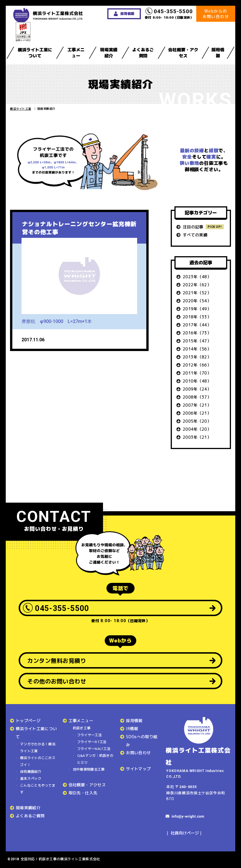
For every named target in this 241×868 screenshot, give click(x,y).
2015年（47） (197, 341)
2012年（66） (197, 365)
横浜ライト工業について (35, 53)
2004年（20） (197, 429)
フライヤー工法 (90, 735)
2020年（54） (197, 301)
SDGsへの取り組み (142, 741)
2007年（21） (197, 405)
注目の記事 (193, 227)
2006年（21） (197, 413)
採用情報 (218, 53)
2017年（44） (197, 325)
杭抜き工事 (82, 728)
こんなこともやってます (38, 789)
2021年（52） (197, 293)
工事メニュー (76, 53)
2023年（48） (197, 277)
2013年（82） (197, 357)
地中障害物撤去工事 (89, 769)
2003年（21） (197, 437)
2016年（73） (197, 333)
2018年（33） (197, 317)
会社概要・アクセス (183, 53)
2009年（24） (197, 389)
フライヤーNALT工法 (94, 749)
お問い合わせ (138, 753)
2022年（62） (197, 285)
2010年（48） (197, 381)
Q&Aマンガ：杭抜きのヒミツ (95, 759)
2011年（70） (197, 373)
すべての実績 (195, 235)
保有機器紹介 (31, 772)
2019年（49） (197, 309)
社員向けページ (185, 833)
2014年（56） (197, 349)
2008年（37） (197, 397)
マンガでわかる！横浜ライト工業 (38, 748)
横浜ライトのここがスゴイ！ (38, 761)
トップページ (28, 721)
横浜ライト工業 (21, 109)
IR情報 (132, 729)
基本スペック (31, 778)
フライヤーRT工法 (92, 742)
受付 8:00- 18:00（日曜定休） (169, 14)
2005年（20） (197, 421)
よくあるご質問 (143, 53)
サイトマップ (138, 769)
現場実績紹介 (109, 53)
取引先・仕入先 (83, 793)
